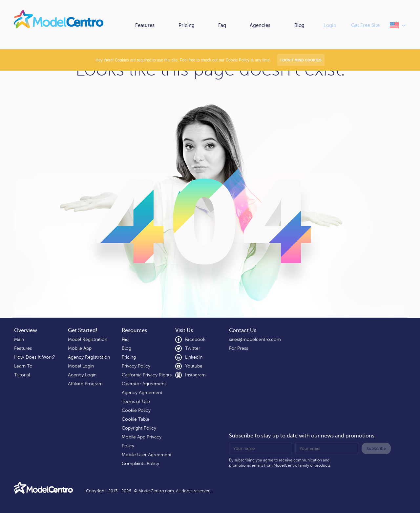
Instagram (190, 375)
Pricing (187, 25)
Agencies (260, 25)
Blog (299, 25)
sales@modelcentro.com (255, 339)
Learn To (23, 366)
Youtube (189, 366)
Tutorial (22, 375)
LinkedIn (189, 357)
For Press (239, 348)
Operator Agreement (144, 384)
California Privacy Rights (147, 375)
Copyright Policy (139, 428)
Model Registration (88, 339)
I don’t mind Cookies (301, 60)
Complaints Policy (140, 464)
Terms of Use (136, 401)
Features (145, 25)
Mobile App (80, 348)
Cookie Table (136, 419)
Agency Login (82, 375)
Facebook (190, 340)
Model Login (81, 366)
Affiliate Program (85, 384)
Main (19, 339)
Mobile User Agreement (147, 455)
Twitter (188, 348)
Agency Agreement (142, 393)
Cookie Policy (136, 410)
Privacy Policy (136, 366)
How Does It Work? (34, 357)
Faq (222, 25)
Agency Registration (89, 357)
